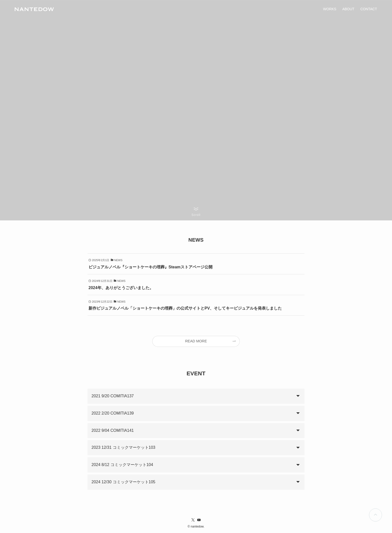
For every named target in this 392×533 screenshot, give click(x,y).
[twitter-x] (193, 520)
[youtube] (199, 520)
